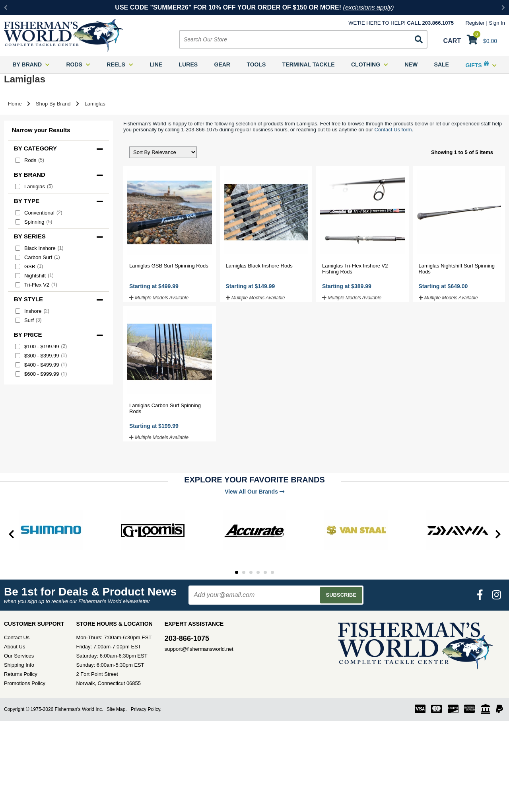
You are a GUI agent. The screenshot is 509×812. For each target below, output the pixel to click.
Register (475, 23)
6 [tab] (272, 572)
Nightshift (34, 276)
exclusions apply (368, 7)
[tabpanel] (51, 530)
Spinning (34, 222)
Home (15, 104)
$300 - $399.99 (41, 356)
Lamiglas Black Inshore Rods (259, 266)
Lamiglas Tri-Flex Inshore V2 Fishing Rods (355, 269)
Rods (30, 160)
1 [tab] (237, 572)
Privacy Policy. (146, 709)
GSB (29, 266)
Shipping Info (19, 665)
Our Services (19, 656)
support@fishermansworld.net (199, 649)
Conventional (39, 213)
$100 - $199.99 (41, 346)
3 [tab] (251, 572)
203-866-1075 (187, 638)
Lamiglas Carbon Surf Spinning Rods (165, 408)
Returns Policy (21, 674)
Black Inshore (39, 248)
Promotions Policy (25, 683)
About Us (15, 647)
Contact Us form (393, 130)
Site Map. (117, 709)
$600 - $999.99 (41, 374)
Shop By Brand (53, 104)
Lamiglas (34, 186)
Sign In (497, 23)
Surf (28, 320)
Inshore (32, 311)
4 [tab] (258, 572)
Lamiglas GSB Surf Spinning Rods (169, 266)
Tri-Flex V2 (36, 285)
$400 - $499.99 (41, 365)
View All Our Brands (254, 492)
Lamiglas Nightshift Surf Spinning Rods (457, 269)
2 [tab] (244, 572)
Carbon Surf (38, 257)
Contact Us (17, 637)
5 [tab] (265, 572)
